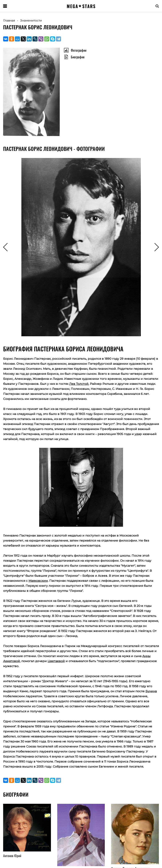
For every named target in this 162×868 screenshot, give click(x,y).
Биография (78, 57)
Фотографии (79, 50)
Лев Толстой (79, 384)
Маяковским (38, 581)
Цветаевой (56, 661)
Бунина (151, 691)
